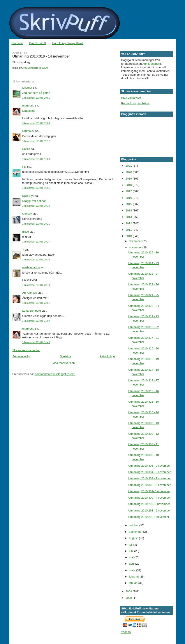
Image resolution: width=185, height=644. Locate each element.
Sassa (26, 149)
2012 (129, 223)
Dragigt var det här (34, 201)
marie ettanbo (31, 267)
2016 (129, 198)
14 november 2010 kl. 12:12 (36, 141)
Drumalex (28, 131)
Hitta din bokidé (131, 98)
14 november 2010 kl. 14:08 (36, 159)
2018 (129, 185)
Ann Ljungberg (152, 64)
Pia (24, 167)
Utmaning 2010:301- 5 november (149, 491)
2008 (129, 598)
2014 (129, 210)
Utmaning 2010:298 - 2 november (150, 510)
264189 (126, 632)
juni (132, 551)
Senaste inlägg (22, 356)
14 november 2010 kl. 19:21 (36, 224)
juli (131, 545)
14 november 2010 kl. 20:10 (36, 260)
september (136, 532)
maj (132, 557)
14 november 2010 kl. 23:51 (36, 303)
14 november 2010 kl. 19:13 (36, 206)
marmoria (28, 106)
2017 (129, 191)
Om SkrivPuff (37, 43)
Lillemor (27, 88)
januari (134, 583)
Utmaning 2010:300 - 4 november (150, 498)
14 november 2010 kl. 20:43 (36, 285)
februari (134, 577)
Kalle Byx (28, 196)
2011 (129, 230)
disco (26, 232)
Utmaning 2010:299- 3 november (149, 504)
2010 (129, 236)
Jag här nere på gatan (36, 93)
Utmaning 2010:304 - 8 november (150, 472)
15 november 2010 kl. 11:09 (36, 321)
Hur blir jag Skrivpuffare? (68, 43)
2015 (129, 204)
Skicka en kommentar (26, 350)
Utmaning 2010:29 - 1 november (149, 517)
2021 (129, 166)
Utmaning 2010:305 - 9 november (150, 466)
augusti (134, 538)
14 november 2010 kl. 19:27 (36, 242)
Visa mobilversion (64, 363)
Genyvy (27, 214)
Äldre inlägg (107, 356)
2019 (129, 179)
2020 (129, 172)
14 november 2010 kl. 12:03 (36, 123)
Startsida (17, 43)
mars (133, 570)
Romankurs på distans (135, 103)
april (132, 564)
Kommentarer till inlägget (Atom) (55, 374)
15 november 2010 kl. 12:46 (36, 342)
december (136, 241)
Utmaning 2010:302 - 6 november (150, 485)
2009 (129, 591)
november (136, 247)
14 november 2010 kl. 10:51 (36, 98)
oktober (134, 525)
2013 (129, 217)
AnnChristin (30, 293)
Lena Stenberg (32, 311)
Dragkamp (29, 111)
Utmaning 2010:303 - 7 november (150, 478)
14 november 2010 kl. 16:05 (36, 188)
